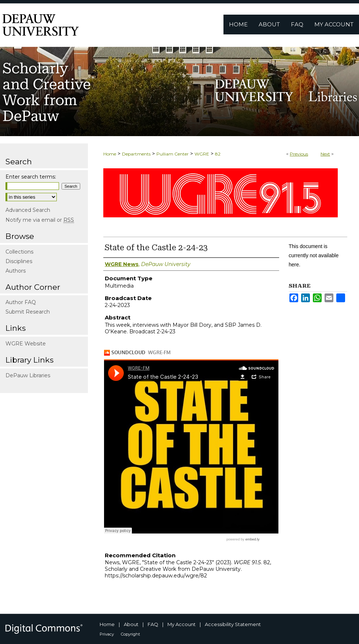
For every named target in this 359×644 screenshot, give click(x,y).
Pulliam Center (173, 154)
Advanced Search (28, 210)
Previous (299, 154)
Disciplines (19, 261)
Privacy (107, 634)
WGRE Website (26, 344)
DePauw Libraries (28, 375)
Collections (19, 252)
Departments (136, 154)
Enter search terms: (31, 177)
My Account (182, 624)
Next (325, 154)
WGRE (202, 154)
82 (218, 154)
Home (110, 154)
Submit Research (28, 312)
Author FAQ (21, 302)
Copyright (130, 634)
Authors (16, 271)
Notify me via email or (40, 220)
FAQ (153, 624)
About (131, 624)
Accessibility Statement (233, 624)
